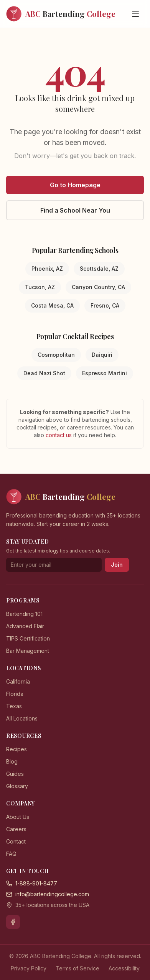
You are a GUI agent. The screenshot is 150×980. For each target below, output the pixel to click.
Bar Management (28, 651)
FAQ (11, 854)
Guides (15, 774)
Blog (12, 761)
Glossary (17, 786)
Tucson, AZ (40, 287)
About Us (18, 817)
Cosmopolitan (56, 355)
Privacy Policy (29, 968)
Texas (14, 706)
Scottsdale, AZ (99, 269)
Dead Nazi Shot (44, 373)
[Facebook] (13, 922)
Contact (16, 841)
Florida (15, 694)
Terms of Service (77, 968)
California (18, 681)
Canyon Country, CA (98, 287)
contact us (59, 435)
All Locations (22, 718)
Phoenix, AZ (47, 269)
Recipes (16, 749)
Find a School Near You (75, 210)
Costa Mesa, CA (52, 305)
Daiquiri (102, 355)
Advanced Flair (25, 626)
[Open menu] (135, 14)
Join (117, 565)
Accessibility (124, 968)
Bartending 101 (24, 614)
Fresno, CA (105, 305)
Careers (16, 829)
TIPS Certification (28, 638)
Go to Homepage (75, 185)
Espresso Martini (105, 373)
